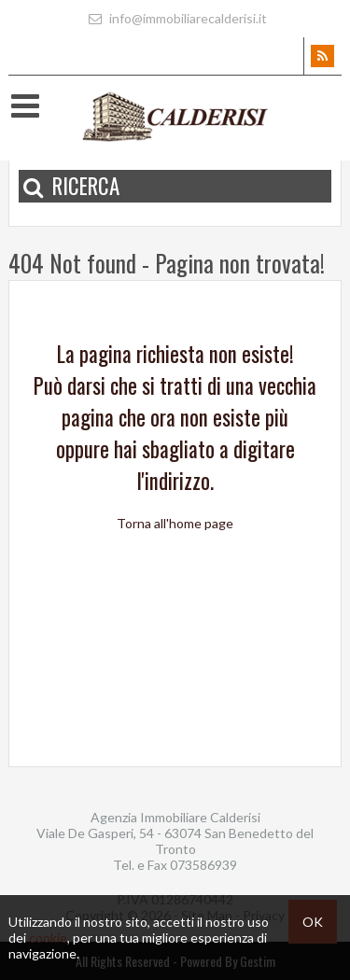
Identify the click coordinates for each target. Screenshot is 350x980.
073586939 (203, 865)
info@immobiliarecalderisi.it (175, 18)
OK (313, 922)
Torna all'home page (175, 523)
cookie (48, 938)
